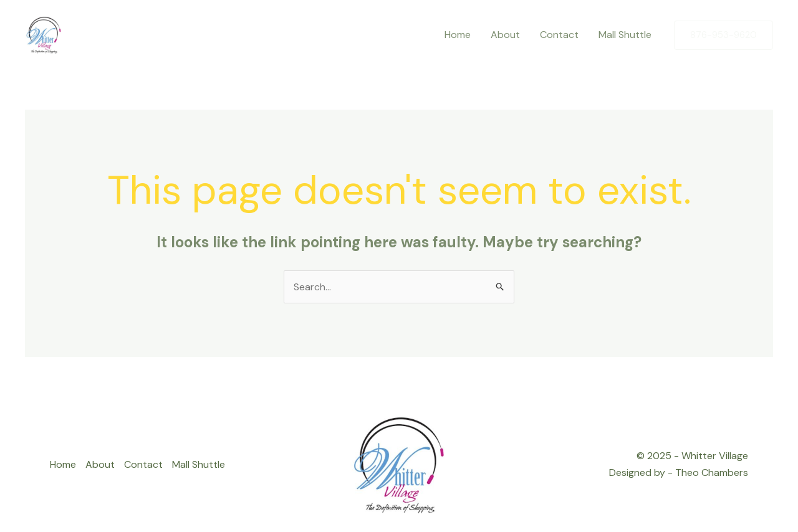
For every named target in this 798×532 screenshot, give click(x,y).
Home (63, 464)
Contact (143, 464)
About (100, 464)
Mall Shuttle (199, 464)
